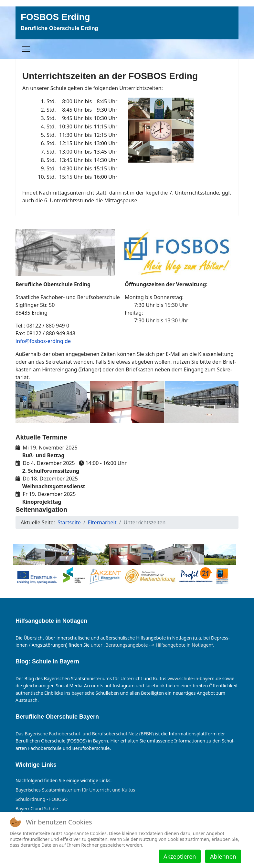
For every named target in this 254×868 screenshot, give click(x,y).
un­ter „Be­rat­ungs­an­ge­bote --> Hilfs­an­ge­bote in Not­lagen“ (152, 645)
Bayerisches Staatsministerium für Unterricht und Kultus (75, 790)
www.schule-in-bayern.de (194, 678)
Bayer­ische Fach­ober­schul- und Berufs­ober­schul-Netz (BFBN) (89, 734)
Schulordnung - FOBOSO (42, 799)
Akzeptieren (180, 856)
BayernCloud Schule (37, 809)
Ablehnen (223, 856)
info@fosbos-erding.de (43, 341)
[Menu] (26, 49)
